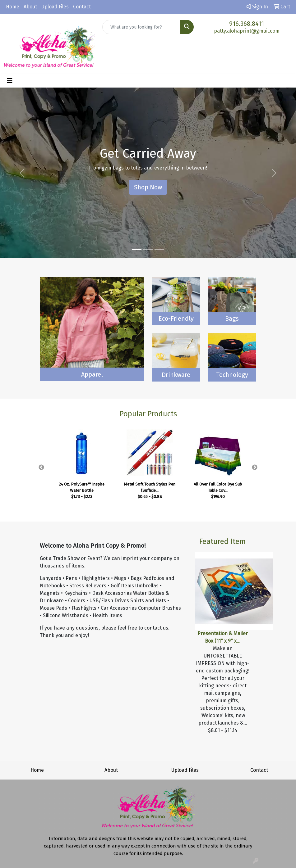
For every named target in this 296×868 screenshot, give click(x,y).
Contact (82, 7)
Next (255, 468)
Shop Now (148, 187)
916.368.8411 (247, 24)
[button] (22, 173)
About (30, 7)
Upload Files (55, 7)
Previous (41, 468)
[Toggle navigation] (10, 81)
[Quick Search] (141, 27)
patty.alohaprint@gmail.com (247, 31)
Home (13, 7)
